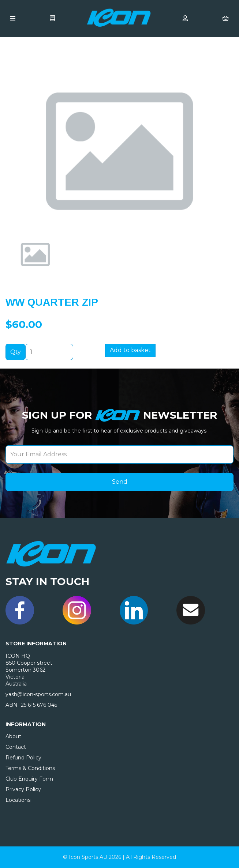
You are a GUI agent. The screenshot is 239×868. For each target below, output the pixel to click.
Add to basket (130, 350)
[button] (26, 178)
